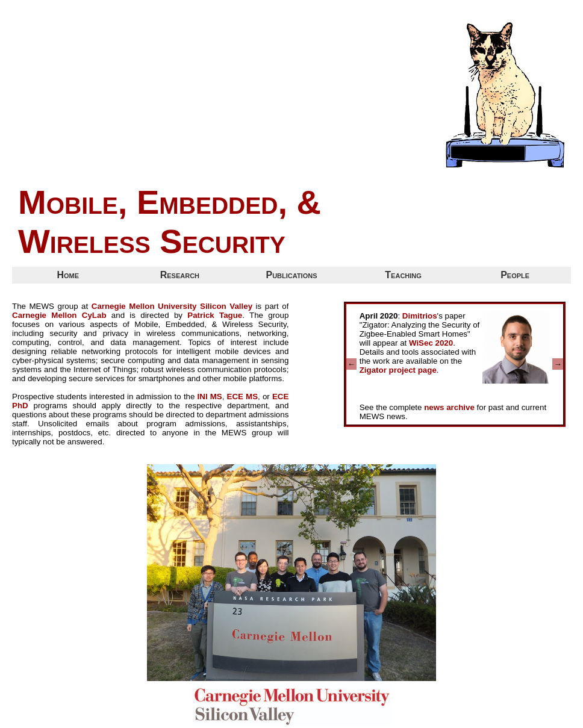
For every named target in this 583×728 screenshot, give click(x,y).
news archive (449, 407)
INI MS (210, 397)
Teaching (403, 275)
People (515, 275)
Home (68, 275)
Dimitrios (420, 316)
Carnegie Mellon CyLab (59, 315)
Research (180, 275)
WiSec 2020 (431, 343)
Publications (291, 275)
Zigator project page (398, 370)
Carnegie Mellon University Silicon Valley (172, 306)
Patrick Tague (215, 315)
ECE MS (243, 397)
